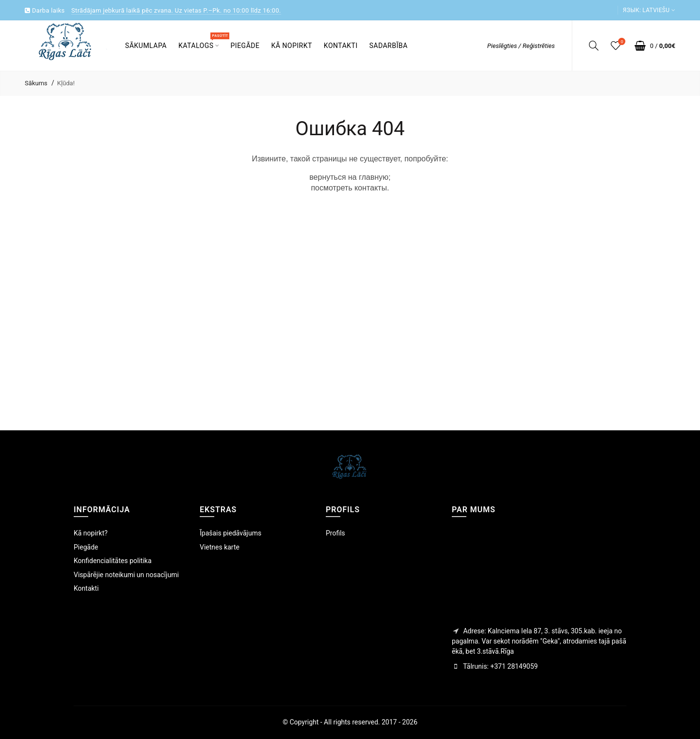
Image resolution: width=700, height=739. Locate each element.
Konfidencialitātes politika (113, 561)
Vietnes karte (220, 547)
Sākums (36, 83)
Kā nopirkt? (91, 533)
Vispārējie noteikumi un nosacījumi (126, 575)
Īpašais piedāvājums (231, 533)
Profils (335, 533)
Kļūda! (66, 83)
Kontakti (86, 588)
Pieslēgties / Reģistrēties (521, 46)
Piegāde (86, 547)
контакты (371, 188)
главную (374, 177)
